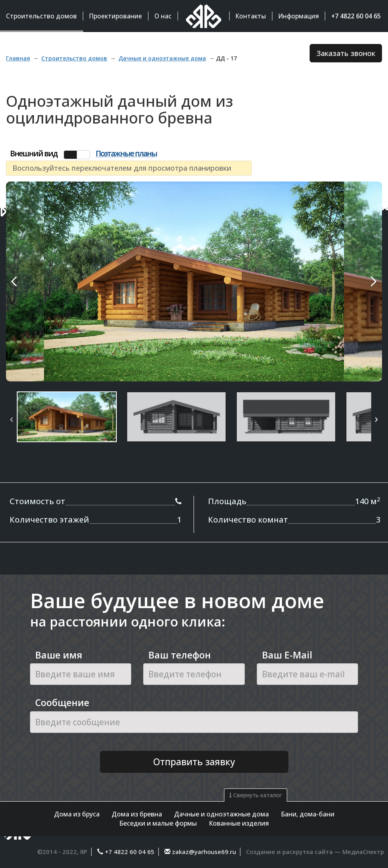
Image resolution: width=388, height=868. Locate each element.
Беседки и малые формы (158, 823)
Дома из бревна (137, 814)
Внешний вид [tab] (34, 154)
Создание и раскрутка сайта (289, 852)
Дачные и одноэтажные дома (221, 814)
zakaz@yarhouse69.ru (203, 852)
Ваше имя (59, 655)
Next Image (355, 281)
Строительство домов (74, 58)
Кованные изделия (239, 823)
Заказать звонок (346, 53)
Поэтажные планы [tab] (126, 154)
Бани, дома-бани (308, 814)
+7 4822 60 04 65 (130, 852)
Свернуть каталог (256, 795)
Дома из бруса (77, 814)
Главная (18, 58)
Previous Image (33, 281)
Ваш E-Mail (287, 655)
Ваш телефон (180, 655)
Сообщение (62, 702)
